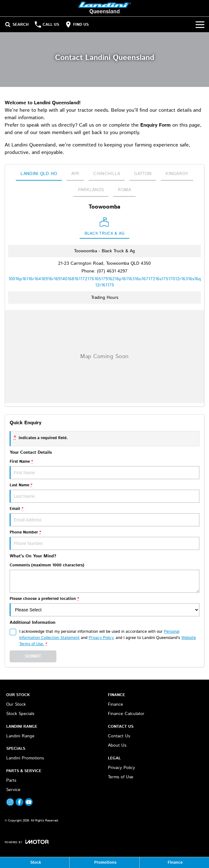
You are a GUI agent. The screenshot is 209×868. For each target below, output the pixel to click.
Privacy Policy (121, 768)
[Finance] (174, 863)
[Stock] (35, 863)
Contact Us (119, 736)
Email (104, 516)
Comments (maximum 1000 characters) (104, 578)
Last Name (104, 492)
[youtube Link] (29, 802)
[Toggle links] (27, 842)
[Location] (105, 228)
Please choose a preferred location (104, 606)
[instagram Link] (10, 802)
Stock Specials (20, 714)
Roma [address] (124, 190)
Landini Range (20, 736)
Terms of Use (121, 777)
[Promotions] (104, 863)
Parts (11, 780)
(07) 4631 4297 (112, 271)
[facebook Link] (19, 802)
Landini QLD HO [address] (39, 174)
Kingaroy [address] (177, 174)
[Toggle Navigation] (200, 25)
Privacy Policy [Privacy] (101, 638)
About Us (117, 745)
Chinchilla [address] (107, 174)
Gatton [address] (143, 174)
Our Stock (16, 704)
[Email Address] (105, 282)
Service (13, 790)
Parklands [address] (91, 190)
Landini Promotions (25, 758)
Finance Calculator (126, 714)
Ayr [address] (75, 174)
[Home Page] (105, 8)
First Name (104, 469)
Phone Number (104, 540)
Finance (116, 704)
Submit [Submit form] (33, 656)
